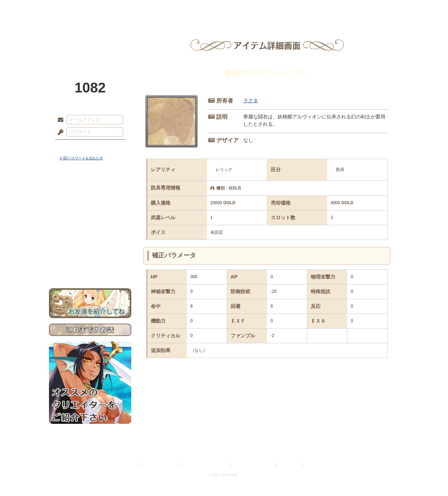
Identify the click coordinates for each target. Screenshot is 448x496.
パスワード (59, 132)
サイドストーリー (90, 203)
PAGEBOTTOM (430, 477)
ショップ (323, 9)
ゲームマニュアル (90, 216)
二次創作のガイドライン (254, 465)
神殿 (125, 9)
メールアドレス (59, 120)
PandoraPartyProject (90, 39)
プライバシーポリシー (162, 465)
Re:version (315, 465)
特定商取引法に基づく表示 (207, 465)
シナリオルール (90, 226)
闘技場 (374, 9)
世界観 (90, 191)
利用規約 (132, 465)
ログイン (73, 147)
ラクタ (251, 101)
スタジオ (274, 9)
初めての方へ (90, 254)
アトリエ (224, 9)
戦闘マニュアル (90, 244)
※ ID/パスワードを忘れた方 (81, 158)
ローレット (174, 9)
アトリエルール (90, 235)
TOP (74, 9)
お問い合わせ (90, 266)
